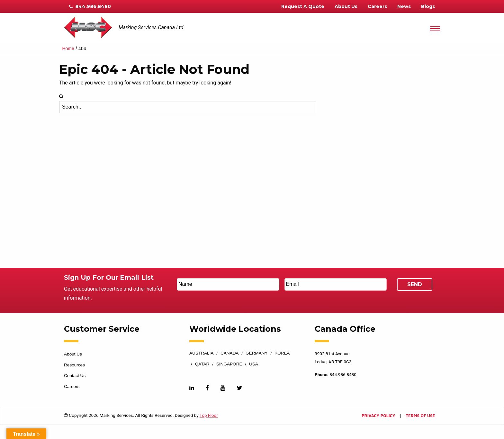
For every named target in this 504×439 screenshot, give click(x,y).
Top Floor (209, 415)
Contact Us (75, 376)
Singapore (229, 364)
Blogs (428, 6)
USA (254, 364)
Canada (230, 353)
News (404, 6)
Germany (257, 353)
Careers (377, 6)
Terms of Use (420, 416)
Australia (202, 353)
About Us (346, 6)
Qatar (202, 364)
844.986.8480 (90, 6)
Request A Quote (303, 6)
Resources (74, 365)
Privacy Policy (378, 416)
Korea (282, 353)
